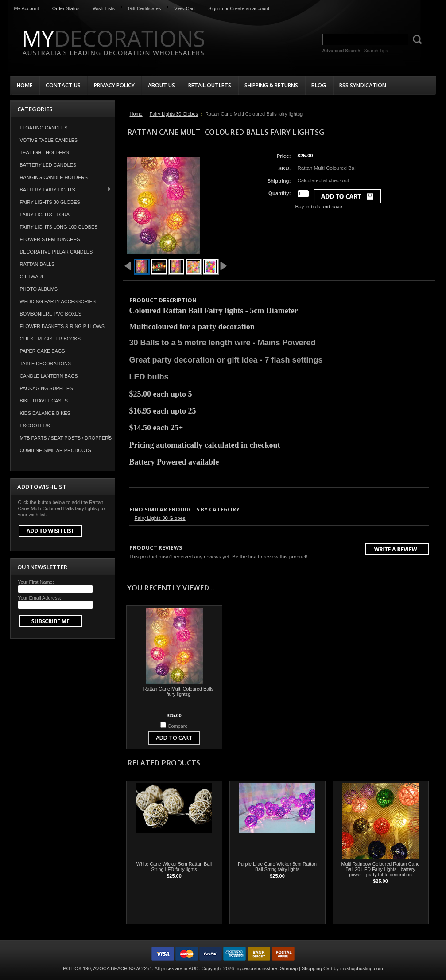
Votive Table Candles (49, 140)
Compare (178, 726)
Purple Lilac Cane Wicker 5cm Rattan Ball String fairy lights (277, 867)
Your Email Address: (40, 598)
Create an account (250, 8)
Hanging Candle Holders (54, 177)
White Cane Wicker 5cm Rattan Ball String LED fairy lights (174, 867)
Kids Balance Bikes (45, 413)
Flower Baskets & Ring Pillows (62, 326)
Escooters (35, 426)
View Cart (184, 8)
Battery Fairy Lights (61, 189)
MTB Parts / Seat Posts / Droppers (61, 438)
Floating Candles (44, 128)
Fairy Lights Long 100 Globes (59, 227)
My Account (27, 8)
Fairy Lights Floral (46, 215)
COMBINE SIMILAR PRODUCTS (56, 450)
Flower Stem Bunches (50, 239)
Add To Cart (174, 738)
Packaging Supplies (47, 388)
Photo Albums (39, 289)
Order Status (66, 8)
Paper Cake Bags (43, 351)
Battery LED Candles (48, 165)
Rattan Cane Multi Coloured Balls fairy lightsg (178, 691)
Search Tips (376, 51)
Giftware (33, 277)
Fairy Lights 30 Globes (50, 202)
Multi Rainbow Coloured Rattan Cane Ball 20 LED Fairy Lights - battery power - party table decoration (381, 869)
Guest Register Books (50, 339)
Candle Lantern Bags (49, 376)
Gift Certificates (144, 8)
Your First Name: (36, 582)
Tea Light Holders (45, 152)
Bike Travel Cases (44, 401)
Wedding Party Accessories (58, 301)
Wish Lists (104, 8)
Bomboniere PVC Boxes (51, 314)
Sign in (215, 8)
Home (136, 114)
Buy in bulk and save (319, 207)
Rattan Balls (37, 264)
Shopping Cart (317, 968)
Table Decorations (46, 363)
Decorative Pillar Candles (56, 252)
